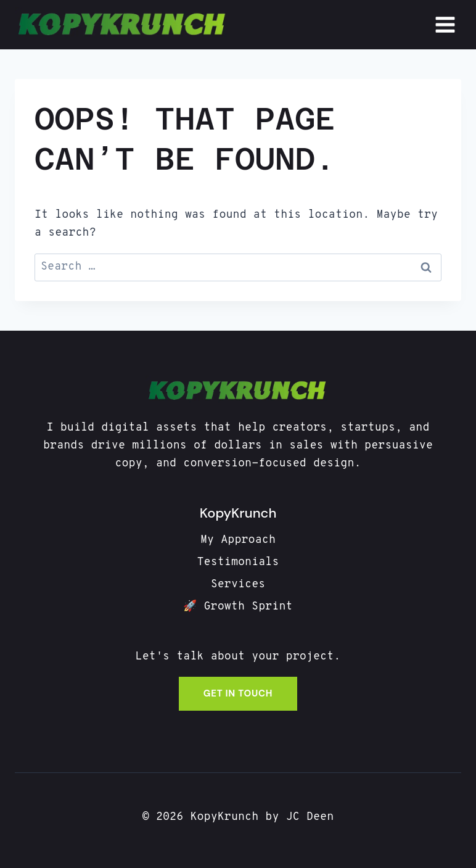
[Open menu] (445, 24)
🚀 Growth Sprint (238, 607)
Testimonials (238, 562)
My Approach (238, 540)
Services (238, 585)
